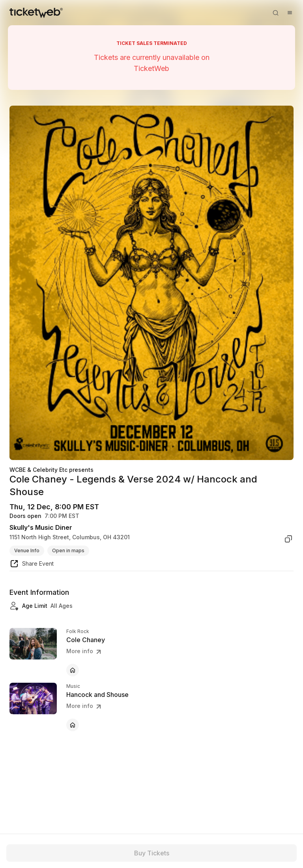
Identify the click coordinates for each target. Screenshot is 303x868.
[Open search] (275, 13)
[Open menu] (290, 13)
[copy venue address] (288, 539)
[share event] (32, 565)
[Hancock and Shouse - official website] (73, 725)
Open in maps (68, 550)
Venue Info (27, 550)
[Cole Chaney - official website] (73, 670)
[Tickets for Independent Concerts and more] (36, 13)
